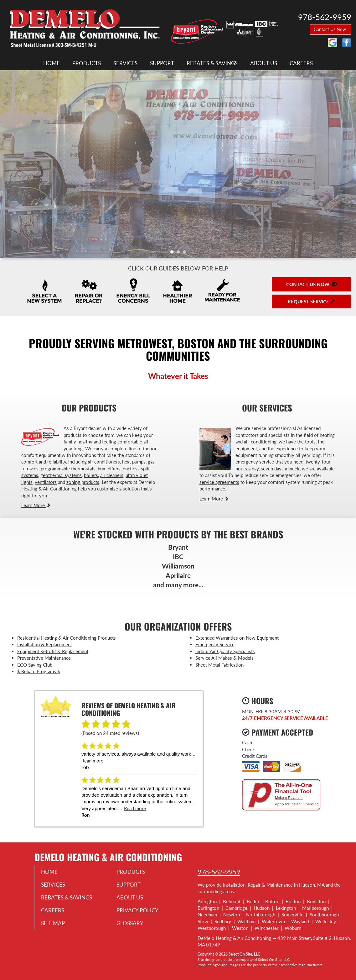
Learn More (36, 505)
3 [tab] (186, 254)
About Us (264, 63)
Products (87, 63)
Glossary (134, 925)
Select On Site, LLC (244, 954)
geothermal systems (61, 475)
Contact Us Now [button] (330, 29)
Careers (301, 63)
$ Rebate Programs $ (39, 671)
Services (125, 63)
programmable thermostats (68, 469)
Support (162, 63)
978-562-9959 (219, 872)
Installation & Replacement (45, 644)
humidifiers (109, 469)
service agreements (219, 482)
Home (52, 63)
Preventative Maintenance (44, 658)
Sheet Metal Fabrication (219, 665)
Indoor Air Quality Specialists (225, 651)
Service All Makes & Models (224, 658)
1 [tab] (173, 254)
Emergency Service (215, 644)
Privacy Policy (141, 911)
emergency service (255, 462)
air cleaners (112, 475)
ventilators (46, 482)
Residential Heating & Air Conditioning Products (67, 638)
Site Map (57, 925)
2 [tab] (180, 254)
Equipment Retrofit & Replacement (53, 651)
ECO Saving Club (35, 665)
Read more (92, 761)
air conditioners (104, 462)
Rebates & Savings (212, 63)
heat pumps (134, 462)
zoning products (83, 482)
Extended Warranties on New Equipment (237, 638)
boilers (91, 475)
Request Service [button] (311, 301)
